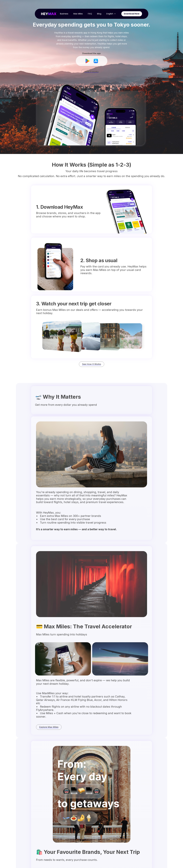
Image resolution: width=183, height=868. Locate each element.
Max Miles (78, 14)
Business (64, 14)
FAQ (90, 14)
